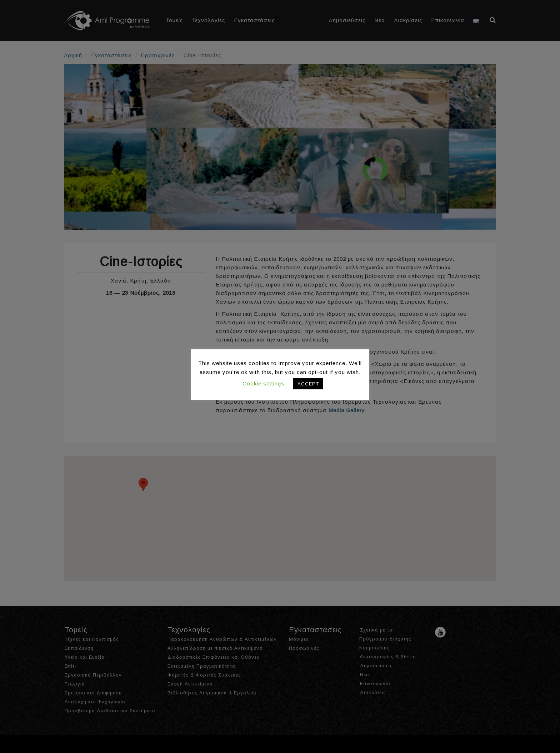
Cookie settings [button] (263, 383)
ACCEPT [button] (308, 384)
